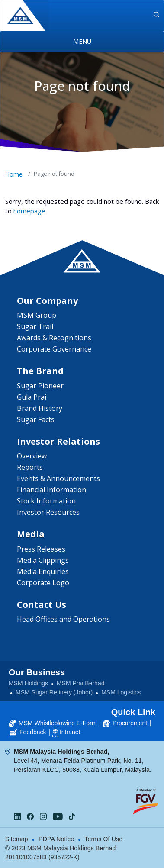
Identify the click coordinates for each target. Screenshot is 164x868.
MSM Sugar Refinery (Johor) (54, 692)
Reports (30, 467)
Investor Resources (48, 512)
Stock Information (46, 501)
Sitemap (17, 839)
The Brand (40, 371)
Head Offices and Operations (63, 619)
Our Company (47, 301)
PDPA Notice (56, 839)
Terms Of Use (103, 839)
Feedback (28, 732)
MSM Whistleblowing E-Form (53, 723)
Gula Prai (32, 397)
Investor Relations (58, 441)
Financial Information (51, 490)
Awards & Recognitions (54, 338)
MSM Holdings (28, 683)
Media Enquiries (43, 571)
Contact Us (42, 605)
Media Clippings (43, 560)
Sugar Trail (35, 326)
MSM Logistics (121, 692)
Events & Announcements (58, 478)
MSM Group (37, 315)
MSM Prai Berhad (80, 683)
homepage (29, 211)
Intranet (70, 732)
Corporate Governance (54, 349)
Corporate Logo (43, 583)
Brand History (40, 408)
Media (31, 534)
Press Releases (41, 549)
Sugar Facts (36, 419)
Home (14, 174)
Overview (32, 456)
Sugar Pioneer (40, 386)
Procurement (125, 723)
